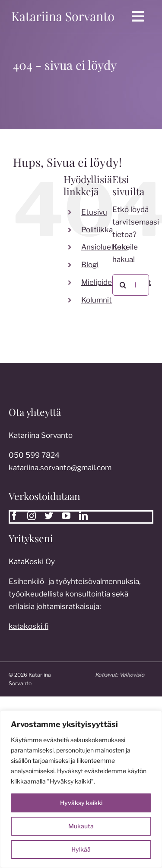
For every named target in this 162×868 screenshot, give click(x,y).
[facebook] (14, 516)
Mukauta (81, 826)
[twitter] (49, 516)
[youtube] (66, 516)
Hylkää (81, 849)
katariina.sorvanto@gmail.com (60, 470)
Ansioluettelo (104, 247)
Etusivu (94, 212)
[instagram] (32, 516)
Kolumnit (97, 300)
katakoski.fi (29, 628)
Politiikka (97, 230)
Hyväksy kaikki (81, 803)
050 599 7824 (34, 457)
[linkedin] (83, 516)
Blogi (90, 265)
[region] (81, 789)
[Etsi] (123, 285)
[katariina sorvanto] (63, 12)
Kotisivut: (122, 675)
